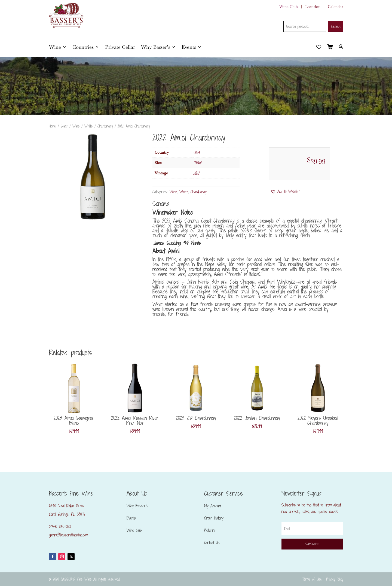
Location (313, 7)
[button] (285, 192)
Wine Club (289, 7)
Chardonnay (105, 126)
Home (52, 126)
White (88, 126)
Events (189, 47)
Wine (55, 47)
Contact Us (212, 543)
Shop (64, 126)
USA (197, 152)
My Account (213, 506)
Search (336, 26)
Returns (210, 530)
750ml (197, 163)
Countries (83, 47)
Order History (214, 518)
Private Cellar (120, 47)
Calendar (335, 7)
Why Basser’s (156, 47)
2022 (196, 173)
